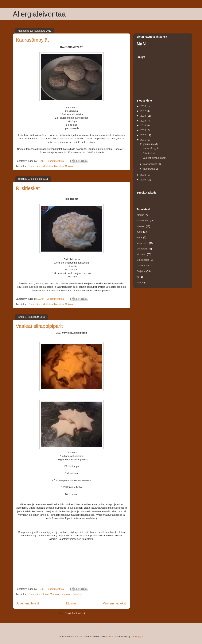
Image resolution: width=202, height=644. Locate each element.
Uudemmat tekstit (27, 603)
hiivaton (141, 226)
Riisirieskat (28, 188)
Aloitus (140, 215)
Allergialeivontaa (39, 14)
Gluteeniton (35, 166)
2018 (144, 106)
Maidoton (48, 166)
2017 (144, 111)
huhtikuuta (150, 169)
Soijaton (70, 166)
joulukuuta (149, 144)
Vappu (140, 282)
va (138, 277)
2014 (144, 125)
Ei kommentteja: (56, 161)
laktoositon (142, 243)
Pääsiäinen (143, 266)
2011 (144, 140)
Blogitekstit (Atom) (75, 613)
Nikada (112, 636)
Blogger (139, 636)
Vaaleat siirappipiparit (39, 326)
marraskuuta (151, 164)
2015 (144, 121)
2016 (144, 116)
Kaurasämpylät (32, 40)
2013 (144, 130)
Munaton (59, 166)
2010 (144, 175)
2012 (144, 135)
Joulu (46, 594)
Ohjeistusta (143, 260)
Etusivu (71, 603)
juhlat (140, 237)
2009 (144, 180)
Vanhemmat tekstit (115, 603)
